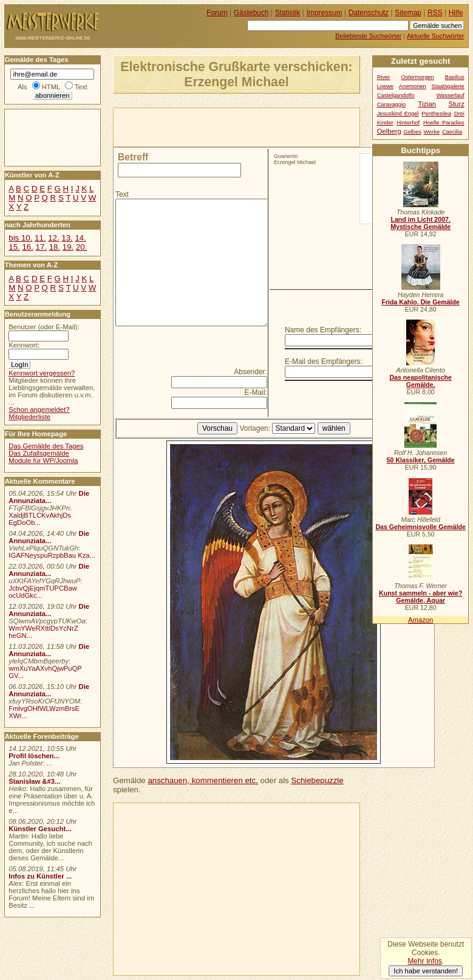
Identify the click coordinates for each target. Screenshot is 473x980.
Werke (432, 132)
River (384, 77)
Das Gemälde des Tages (46, 446)
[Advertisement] (256, 126)
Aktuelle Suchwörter (435, 36)
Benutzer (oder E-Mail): (44, 327)
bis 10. (20, 238)
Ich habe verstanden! (426, 971)
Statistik (288, 13)
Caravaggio (391, 105)
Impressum (325, 13)
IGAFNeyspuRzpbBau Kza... (52, 555)
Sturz (456, 104)
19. (68, 247)
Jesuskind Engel (398, 114)
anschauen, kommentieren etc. (202, 780)
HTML (51, 87)
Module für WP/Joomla (43, 461)
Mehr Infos (424, 961)
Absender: (250, 372)
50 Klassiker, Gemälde (421, 460)
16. (27, 247)
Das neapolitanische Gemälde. (420, 381)
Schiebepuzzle (317, 780)
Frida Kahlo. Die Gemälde (420, 302)
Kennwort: (24, 345)
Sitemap (408, 13)
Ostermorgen (417, 77)
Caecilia (452, 132)
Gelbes (412, 132)
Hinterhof (408, 123)
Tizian (427, 104)
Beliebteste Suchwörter (368, 36)
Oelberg (389, 131)
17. (41, 247)
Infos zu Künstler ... (40, 876)
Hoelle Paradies (444, 123)
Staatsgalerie (448, 86)
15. (14, 247)
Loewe (385, 86)
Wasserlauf (451, 95)
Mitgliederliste (29, 417)
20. (81, 247)
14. (80, 238)
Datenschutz (369, 13)
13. (67, 238)
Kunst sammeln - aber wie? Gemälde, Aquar (420, 597)
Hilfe (456, 13)
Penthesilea (436, 114)
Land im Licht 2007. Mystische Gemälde (420, 223)
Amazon (420, 620)
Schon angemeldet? (39, 409)
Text (122, 194)
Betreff (133, 157)
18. (55, 247)
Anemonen (413, 86)
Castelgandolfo (396, 95)
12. (53, 238)
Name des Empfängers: (323, 330)
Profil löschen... (34, 756)
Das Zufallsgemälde (39, 453)
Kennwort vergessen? (42, 373)
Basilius (455, 77)
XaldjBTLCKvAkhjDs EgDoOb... (40, 519)
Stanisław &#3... (34, 781)
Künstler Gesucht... (40, 829)
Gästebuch (251, 13)
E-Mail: (256, 392)
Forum (217, 13)
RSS (435, 13)
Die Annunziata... (49, 497)
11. (40, 238)
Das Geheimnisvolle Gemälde (420, 527)
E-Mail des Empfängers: (324, 362)
